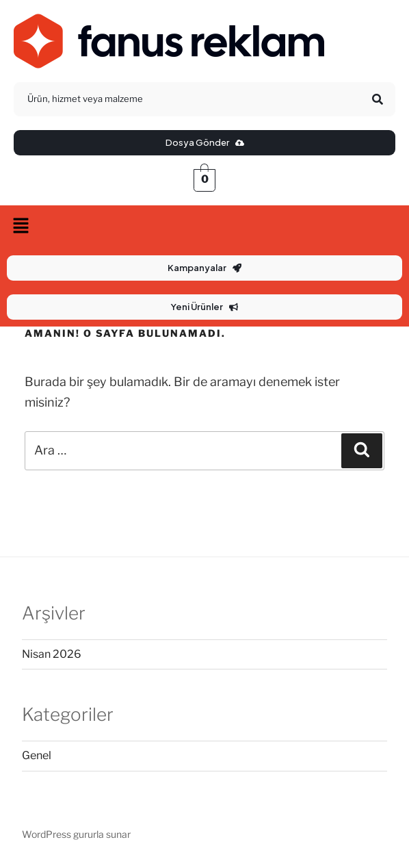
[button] (204, 227)
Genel (37, 755)
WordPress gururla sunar (76, 834)
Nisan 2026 (52, 654)
